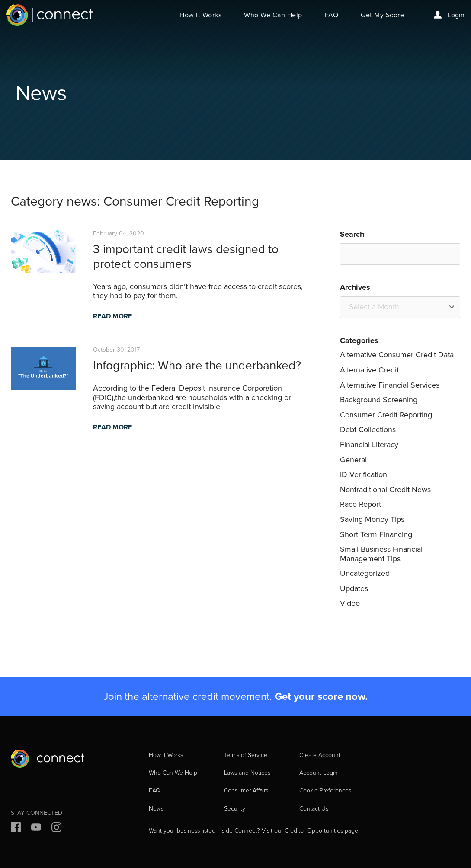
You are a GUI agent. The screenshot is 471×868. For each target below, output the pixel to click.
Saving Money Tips (372, 519)
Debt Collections (368, 429)
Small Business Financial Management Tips (381, 554)
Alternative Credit (369, 370)
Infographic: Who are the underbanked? (197, 365)
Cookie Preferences (325, 790)
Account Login (319, 773)
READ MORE (112, 316)
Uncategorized (365, 573)
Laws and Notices (247, 773)
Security (235, 809)
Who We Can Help (273, 15)
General (353, 460)
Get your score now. (321, 696)
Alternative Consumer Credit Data (397, 355)
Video (350, 603)
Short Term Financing (376, 534)
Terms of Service (246, 755)
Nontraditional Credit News (385, 490)
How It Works (200, 15)
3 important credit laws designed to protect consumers (186, 256)
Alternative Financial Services (390, 385)
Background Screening (379, 400)
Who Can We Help (173, 773)
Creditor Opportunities (314, 831)
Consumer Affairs (246, 790)
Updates (354, 588)
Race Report (360, 504)
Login (449, 15)
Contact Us (314, 809)
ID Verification (364, 474)
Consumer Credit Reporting (386, 415)
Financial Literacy (369, 445)
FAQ (332, 15)
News (156, 809)
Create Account (320, 755)
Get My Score (382, 15)
